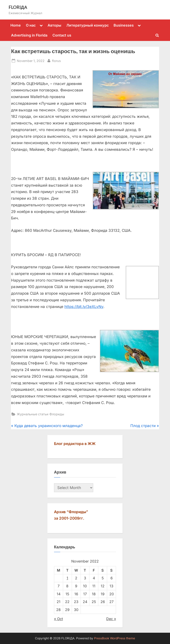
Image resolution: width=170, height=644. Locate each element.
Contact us (62, 35)
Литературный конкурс (88, 25)
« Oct (58, 619)
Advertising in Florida (29, 35)
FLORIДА (18, 7)
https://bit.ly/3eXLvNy (84, 307)
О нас (31, 25)
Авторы (54, 25)
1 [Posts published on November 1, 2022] (67, 578)
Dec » (111, 619)
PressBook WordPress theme (115, 638)
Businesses (124, 25)
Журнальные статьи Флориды (41, 414)
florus (56, 60)
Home (16, 25)
